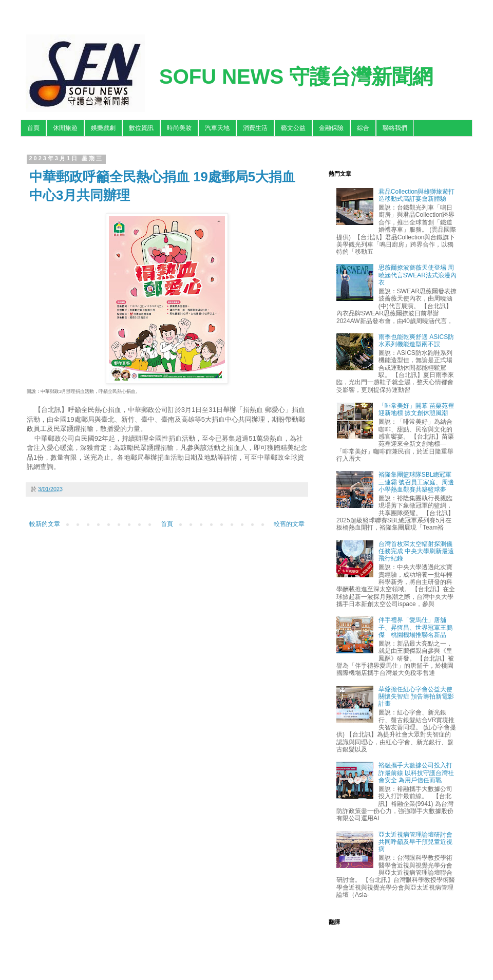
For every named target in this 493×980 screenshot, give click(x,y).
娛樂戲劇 (103, 128)
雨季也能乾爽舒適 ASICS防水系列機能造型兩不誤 (416, 341)
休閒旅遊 (65, 128)
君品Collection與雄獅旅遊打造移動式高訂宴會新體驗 (417, 195)
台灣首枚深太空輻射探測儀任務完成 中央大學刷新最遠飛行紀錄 (416, 551)
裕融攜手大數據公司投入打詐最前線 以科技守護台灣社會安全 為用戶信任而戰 (416, 773)
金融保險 (331, 128)
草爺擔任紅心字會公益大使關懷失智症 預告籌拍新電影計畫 (416, 697)
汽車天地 (217, 128)
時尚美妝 (179, 128)
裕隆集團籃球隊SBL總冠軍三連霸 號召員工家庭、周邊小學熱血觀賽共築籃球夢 (416, 482)
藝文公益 (293, 128)
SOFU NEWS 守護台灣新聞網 (296, 77)
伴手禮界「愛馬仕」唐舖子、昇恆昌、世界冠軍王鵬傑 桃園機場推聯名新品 (415, 627)
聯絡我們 (395, 128)
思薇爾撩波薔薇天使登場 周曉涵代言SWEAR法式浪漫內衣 (418, 275)
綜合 (363, 128)
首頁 (33, 128)
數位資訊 (141, 128)
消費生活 (255, 128)
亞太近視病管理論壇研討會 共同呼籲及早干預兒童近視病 (415, 842)
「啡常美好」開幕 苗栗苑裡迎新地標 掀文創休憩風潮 (416, 409)
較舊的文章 (289, 524)
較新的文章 (45, 524)
